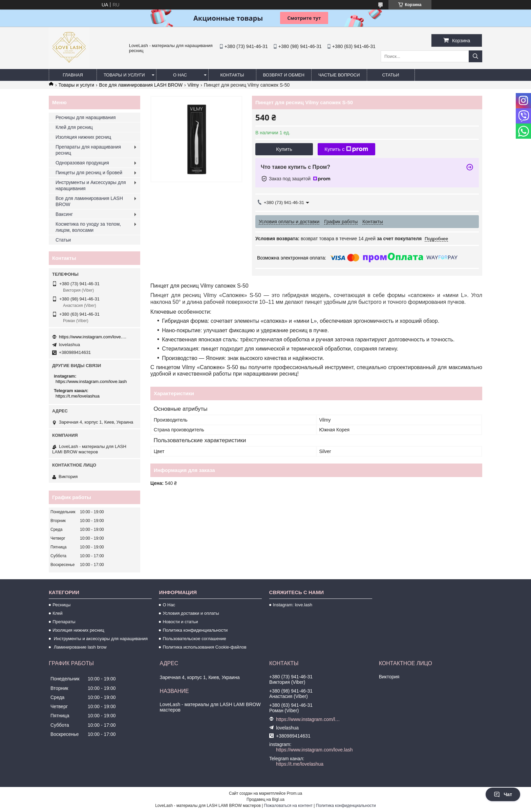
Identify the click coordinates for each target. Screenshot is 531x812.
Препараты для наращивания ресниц (88, 150)
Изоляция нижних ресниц (83, 137)
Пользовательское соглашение (194, 639)
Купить (284, 149)
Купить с (346, 149)
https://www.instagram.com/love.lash (93, 337)
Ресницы (61, 605)
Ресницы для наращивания (86, 117)
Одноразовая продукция (82, 163)
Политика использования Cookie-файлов (204, 647)
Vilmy (193, 85)
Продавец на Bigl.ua (265, 799)
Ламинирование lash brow (79, 647)
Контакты (232, 75)
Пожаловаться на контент (288, 806)
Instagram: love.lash (293, 605)
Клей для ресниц (74, 127)
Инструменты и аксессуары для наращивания (100, 639)
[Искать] (475, 56)
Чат (503, 794)
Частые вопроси (339, 75)
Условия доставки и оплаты (191, 613)
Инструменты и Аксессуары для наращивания (91, 185)
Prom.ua (294, 793)
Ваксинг (64, 214)
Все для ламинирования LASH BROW (141, 85)
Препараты (64, 622)
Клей (58, 613)
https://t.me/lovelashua (78, 396)
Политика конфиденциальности (195, 630)
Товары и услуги (124, 75)
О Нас (169, 605)
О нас (180, 75)
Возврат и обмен (284, 75)
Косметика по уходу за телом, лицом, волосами (88, 227)
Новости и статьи (180, 622)
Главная (73, 75)
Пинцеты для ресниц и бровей (89, 173)
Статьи (391, 75)
